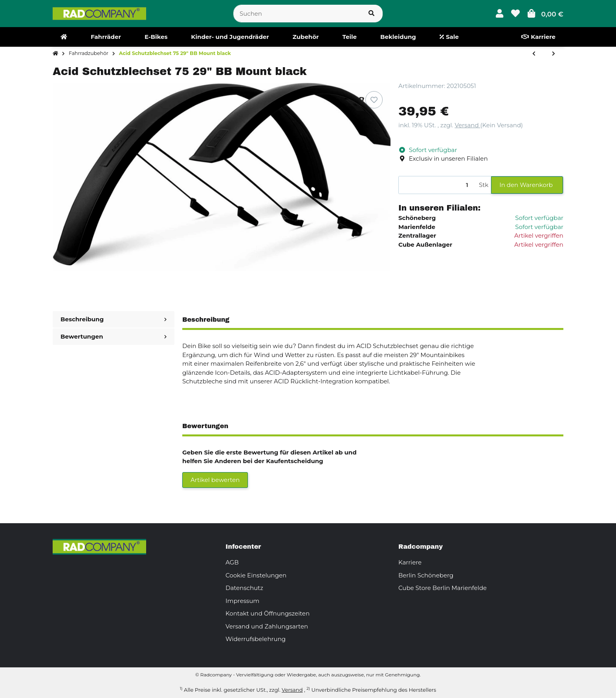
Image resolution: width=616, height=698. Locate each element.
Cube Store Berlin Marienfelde (443, 588)
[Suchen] (297, 14)
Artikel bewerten (215, 480)
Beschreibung (114, 319)
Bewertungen (114, 336)
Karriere (410, 562)
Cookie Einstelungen (256, 575)
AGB (232, 562)
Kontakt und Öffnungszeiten (268, 613)
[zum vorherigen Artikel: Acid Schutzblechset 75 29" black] (534, 54)
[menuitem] (64, 37)
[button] (500, 14)
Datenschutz (244, 588)
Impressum (242, 601)
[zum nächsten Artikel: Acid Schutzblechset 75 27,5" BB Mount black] (554, 54)
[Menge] (437, 185)
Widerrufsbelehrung (256, 639)
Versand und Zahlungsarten (267, 626)
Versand (467, 125)
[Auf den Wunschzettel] (374, 100)
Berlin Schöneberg (426, 575)
